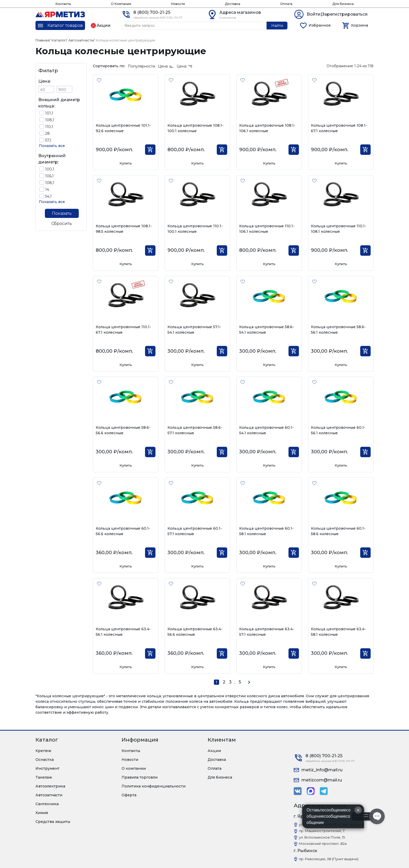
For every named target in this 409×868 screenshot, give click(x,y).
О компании (134, 768)
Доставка (233, 4)
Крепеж (43, 751)
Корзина (360, 25)
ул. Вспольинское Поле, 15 (322, 837)
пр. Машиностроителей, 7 (322, 831)
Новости (178, 4)
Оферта (129, 795)
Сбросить (62, 224)
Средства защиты (53, 822)
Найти (277, 26)
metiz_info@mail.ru (322, 770)
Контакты (63, 4)
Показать (62, 213)
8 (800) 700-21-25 (152, 12)
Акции (214, 751)
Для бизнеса (343, 4)
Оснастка (45, 760)
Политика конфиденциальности (154, 786)
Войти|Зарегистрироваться (337, 14)
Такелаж (44, 777)
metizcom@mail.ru (322, 780)
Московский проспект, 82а (323, 843)
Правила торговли (140, 777)
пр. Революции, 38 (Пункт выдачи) (329, 859)
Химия (42, 813)
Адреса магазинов (240, 12)
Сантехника (47, 804)
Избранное (320, 25)
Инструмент (47, 768)
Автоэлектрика (50, 786)
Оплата (286, 4)
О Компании (121, 4)
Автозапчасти (49, 795)
